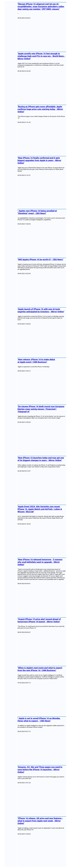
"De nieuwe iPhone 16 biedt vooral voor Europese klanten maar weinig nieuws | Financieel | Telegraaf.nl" (41, 409)
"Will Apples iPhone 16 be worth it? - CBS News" (40, 259)
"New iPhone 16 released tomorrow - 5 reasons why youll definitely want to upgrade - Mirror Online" (40, 562)
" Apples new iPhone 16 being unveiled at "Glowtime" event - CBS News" (37, 212)
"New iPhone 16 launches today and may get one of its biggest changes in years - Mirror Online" (41, 459)
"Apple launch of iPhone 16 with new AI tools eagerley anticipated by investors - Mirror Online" (41, 310)
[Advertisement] (42, 35)
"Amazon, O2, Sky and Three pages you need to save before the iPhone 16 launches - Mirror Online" (40, 770)
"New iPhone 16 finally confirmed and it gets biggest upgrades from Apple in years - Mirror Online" (39, 160)
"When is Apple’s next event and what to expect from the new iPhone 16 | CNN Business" (40, 669)
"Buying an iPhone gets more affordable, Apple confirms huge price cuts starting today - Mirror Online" (40, 109)
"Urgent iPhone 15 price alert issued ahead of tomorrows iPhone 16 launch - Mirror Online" (39, 620)
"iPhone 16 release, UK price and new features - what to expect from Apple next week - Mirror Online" (40, 821)
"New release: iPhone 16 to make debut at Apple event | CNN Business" (36, 361)
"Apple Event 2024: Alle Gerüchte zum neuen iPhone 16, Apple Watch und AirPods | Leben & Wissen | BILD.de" (40, 509)
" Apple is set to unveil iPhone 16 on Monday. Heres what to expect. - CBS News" (39, 720)
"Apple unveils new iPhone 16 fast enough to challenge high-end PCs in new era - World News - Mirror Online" (41, 56)
